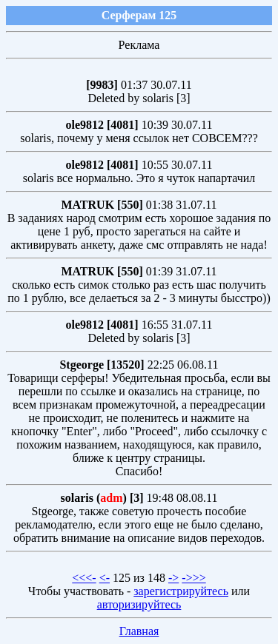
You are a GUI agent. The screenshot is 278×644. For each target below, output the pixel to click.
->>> (193, 578)
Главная (139, 631)
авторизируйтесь (139, 604)
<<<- (84, 578)
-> (173, 578)
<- (105, 578)
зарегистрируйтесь (181, 591)
